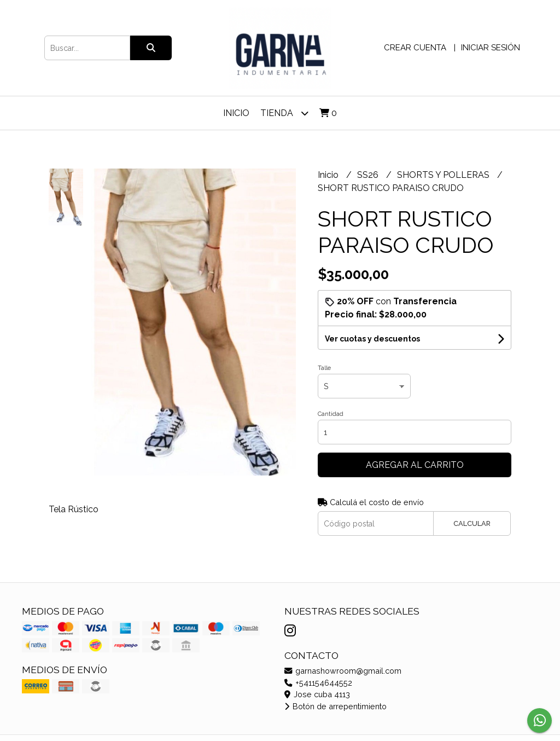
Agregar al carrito (415, 465)
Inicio (236, 113)
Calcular (472, 523)
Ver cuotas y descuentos (372, 339)
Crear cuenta (415, 48)
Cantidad (331, 414)
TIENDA (284, 113)
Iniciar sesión (491, 48)
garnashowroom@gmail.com (343, 671)
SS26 (369, 175)
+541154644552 (318, 683)
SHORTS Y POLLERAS (444, 175)
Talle (324, 368)
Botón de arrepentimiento (336, 706)
